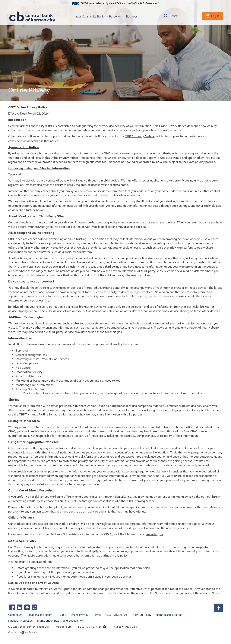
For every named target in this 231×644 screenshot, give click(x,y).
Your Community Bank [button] (90, 16)
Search (171, 16)
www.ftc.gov (154, 534)
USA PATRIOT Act (116, 615)
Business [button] (132, 16)
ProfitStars (31, 633)
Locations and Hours (40, 615)
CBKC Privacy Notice (140, 136)
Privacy (61, 615)
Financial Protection (20, 621)
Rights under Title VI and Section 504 (60, 621)
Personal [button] (115, 16)
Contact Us (15, 615)
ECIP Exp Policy (142, 615)
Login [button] (212, 16)
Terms (97, 615)
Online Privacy (80, 615)
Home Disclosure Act (169, 615)
